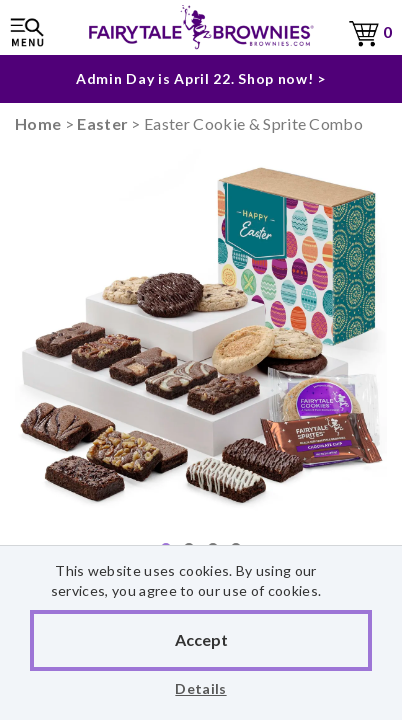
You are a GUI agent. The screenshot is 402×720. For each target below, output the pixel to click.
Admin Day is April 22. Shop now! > (201, 78)
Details (200, 688)
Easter (102, 123)
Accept (201, 639)
